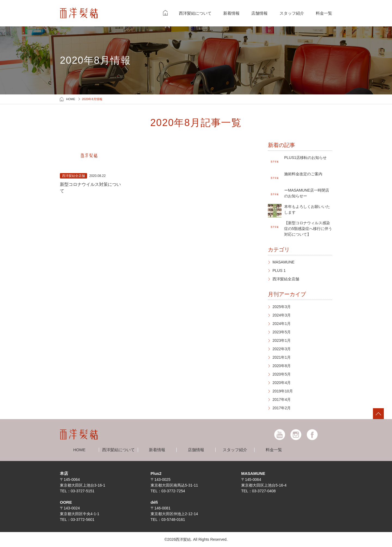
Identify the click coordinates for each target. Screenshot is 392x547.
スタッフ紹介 (292, 13)
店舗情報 (259, 13)
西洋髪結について (195, 13)
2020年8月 (282, 366)
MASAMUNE (284, 262)
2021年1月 (282, 357)
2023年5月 (282, 332)
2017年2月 (282, 408)
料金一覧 (324, 13)
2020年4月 (282, 383)
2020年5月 (282, 374)
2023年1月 (282, 340)
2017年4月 (282, 400)
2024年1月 (282, 324)
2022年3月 (282, 349)
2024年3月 (282, 315)
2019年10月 (283, 391)
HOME (71, 99)
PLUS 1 (279, 271)
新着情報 (231, 13)
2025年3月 (282, 307)
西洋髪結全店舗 (286, 279)
